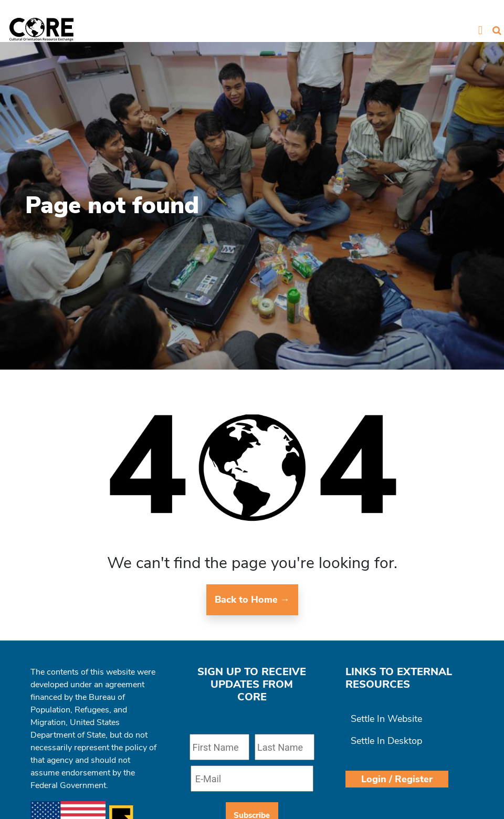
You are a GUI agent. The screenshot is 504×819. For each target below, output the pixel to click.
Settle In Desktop (386, 741)
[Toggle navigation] (480, 30)
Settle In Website (386, 719)
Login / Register (397, 779)
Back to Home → (252, 600)
